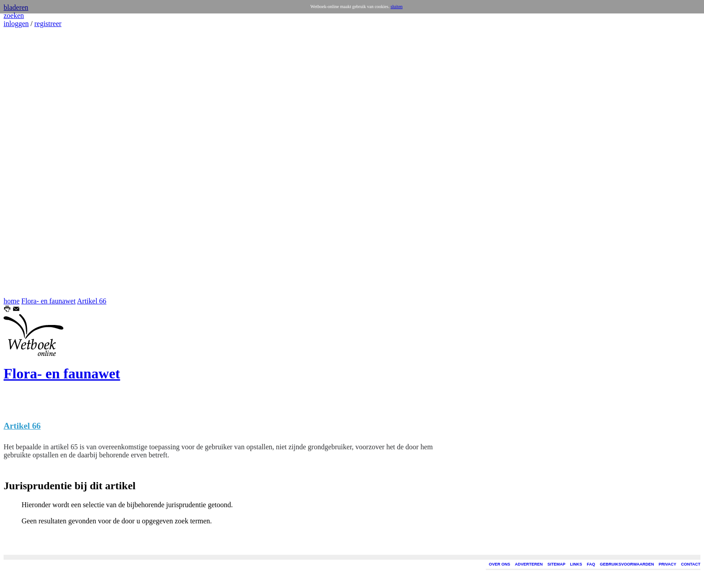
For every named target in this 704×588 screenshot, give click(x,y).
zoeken (14, 15)
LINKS (576, 564)
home (12, 301)
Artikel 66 (92, 301)
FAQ (591, 564)
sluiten (397, 7)
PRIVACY (667, 564)
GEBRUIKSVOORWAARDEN (627, 564)
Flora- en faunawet (49, 301)
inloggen (16, 24)
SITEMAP (556, 564)
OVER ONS (500, 564)
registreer (48, 24)
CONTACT (691, 564)
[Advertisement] (31, 162)
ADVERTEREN (529, 564)
